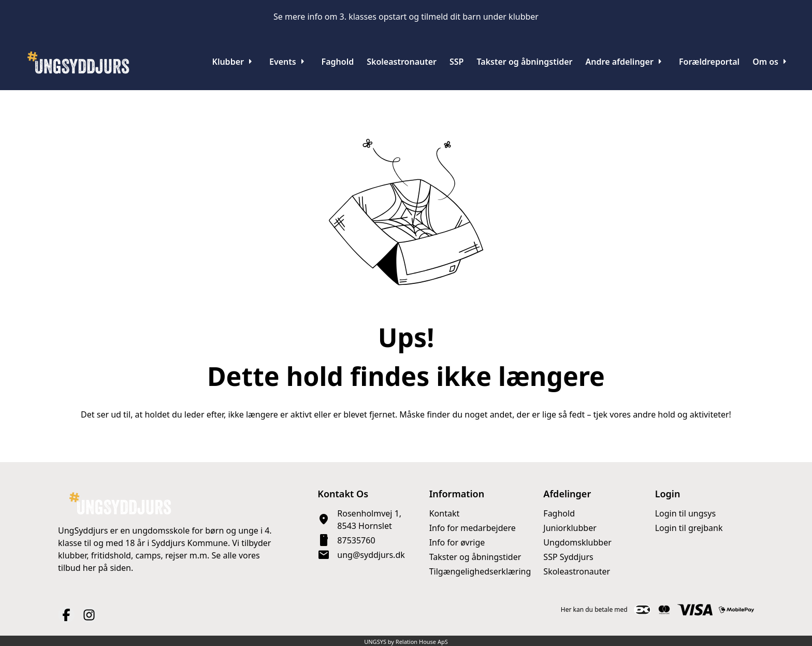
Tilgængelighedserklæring (480, 571)
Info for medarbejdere (473, 528)
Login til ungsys (685, 513)
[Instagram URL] (89, 615)
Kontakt (445, 513)
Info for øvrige (457, 542)
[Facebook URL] (66, 615)
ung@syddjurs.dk (371, 555)
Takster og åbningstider (475, 557)
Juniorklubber (570, 528)
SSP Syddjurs (568, 557)
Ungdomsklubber (577, 542)
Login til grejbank (689, 528)
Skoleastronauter (577, 571)
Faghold (559, 513)
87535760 (356, 540)
